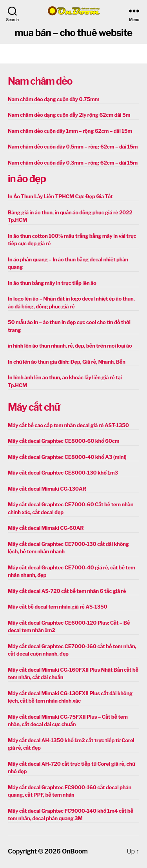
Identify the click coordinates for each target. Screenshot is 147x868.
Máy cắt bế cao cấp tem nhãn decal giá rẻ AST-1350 (68, 425)
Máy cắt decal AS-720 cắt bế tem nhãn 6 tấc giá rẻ (67, 591)
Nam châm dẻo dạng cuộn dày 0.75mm (54, 99)
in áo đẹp (27, 179)
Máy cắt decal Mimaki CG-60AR (46, 528)
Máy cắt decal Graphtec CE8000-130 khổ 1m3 (63, 473)
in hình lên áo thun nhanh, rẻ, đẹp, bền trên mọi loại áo (70, 346)
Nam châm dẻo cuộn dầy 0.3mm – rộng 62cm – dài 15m (73, 163)
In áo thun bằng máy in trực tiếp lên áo (52, 283)
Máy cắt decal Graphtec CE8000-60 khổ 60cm (64, 441)
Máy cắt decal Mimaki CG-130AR (47, 489)
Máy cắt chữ (34, 407)
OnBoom (75, 851)
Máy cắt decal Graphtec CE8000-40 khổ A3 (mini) (67, 457)
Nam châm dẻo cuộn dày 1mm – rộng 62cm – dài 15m (70, 131)
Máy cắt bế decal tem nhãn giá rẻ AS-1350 (58, 607)
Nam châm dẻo (40, 81)
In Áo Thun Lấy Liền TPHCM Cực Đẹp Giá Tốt (60, 196)
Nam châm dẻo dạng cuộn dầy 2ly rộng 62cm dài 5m (69, 115)
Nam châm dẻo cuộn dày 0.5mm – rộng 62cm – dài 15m (73, 147)
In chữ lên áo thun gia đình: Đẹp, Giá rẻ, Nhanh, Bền (67, 362)
